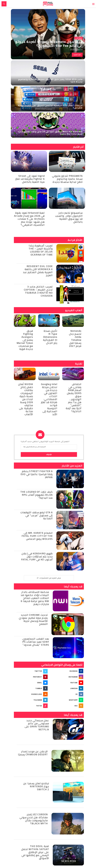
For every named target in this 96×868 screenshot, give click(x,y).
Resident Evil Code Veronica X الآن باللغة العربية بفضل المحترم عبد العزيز (38, 271)
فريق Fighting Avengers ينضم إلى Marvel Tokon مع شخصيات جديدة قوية (25, 340)
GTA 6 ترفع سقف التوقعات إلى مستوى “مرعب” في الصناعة (36, 515)
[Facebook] (67, 671)
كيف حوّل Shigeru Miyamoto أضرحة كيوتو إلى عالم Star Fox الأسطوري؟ (49, 44)
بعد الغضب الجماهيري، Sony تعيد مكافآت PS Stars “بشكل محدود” (36, 642)
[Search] (4, 4)
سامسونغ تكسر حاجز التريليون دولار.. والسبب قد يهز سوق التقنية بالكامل (69, 217)
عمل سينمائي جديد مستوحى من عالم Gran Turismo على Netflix (37, 725)
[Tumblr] (31, 688)
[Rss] (67, 706)
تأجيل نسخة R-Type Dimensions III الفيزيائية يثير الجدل (50, 337)
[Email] (31, 683)
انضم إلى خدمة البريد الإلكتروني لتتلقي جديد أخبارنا (45, 442)
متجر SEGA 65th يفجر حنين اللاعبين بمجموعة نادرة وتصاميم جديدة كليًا (50, 80)
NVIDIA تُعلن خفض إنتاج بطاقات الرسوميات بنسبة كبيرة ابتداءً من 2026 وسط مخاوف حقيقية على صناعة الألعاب (26, 399)
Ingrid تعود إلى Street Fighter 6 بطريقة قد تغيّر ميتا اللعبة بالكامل (30, 179)
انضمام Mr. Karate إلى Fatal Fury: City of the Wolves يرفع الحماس (37, 536)
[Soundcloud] (31, 694)
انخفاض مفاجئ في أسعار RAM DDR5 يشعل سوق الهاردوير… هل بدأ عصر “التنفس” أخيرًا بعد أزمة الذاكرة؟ (74, 398)
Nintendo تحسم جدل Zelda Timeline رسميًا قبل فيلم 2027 (75, 338)
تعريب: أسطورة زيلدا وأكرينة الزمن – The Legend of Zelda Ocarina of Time (41, 250)
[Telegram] (31, 700)
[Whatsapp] (67, 700)
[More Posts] (49, 578)
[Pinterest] (31, 677)
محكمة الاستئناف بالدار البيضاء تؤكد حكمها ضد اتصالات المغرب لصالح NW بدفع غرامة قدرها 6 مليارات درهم (35, 598)
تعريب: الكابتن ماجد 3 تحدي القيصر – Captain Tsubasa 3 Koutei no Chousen (38, 291)
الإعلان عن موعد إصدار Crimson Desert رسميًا (33, 753)
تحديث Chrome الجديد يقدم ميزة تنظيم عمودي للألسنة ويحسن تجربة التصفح (33, 619)
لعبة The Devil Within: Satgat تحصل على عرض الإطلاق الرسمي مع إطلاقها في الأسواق (35, 852)
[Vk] (67, 694)
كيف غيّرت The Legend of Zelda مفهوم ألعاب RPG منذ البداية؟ (36, 495)
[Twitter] (31, 671)
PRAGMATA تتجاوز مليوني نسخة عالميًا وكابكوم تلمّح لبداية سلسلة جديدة (67, 179)
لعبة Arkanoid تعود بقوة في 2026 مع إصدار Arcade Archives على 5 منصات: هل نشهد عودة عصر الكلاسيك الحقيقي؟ (29, 219)
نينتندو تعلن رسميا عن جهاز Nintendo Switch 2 (36, 786)
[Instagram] (67, 677)
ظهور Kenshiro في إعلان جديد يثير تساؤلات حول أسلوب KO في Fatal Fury (37, 556)
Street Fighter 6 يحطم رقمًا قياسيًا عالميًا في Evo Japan (37, 474)
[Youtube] (67, 683)
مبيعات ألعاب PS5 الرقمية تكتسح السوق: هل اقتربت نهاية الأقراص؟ (50, 107)
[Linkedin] (67, 688)
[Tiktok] (31, 706)
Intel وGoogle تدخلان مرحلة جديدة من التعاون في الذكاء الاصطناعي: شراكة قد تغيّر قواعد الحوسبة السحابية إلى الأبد (49, 399)
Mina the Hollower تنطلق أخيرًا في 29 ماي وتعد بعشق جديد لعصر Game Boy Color (50, 133)
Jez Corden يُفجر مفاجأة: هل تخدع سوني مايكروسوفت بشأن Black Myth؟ (34, 819)
